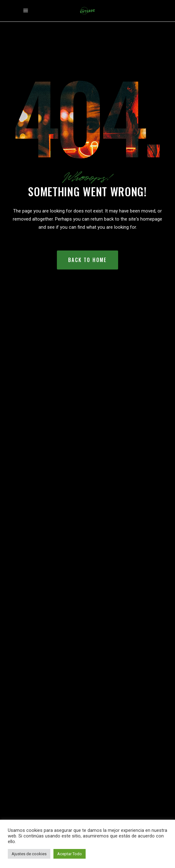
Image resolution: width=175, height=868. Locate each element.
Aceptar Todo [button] (70, 854)
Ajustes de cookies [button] (29, 854)
